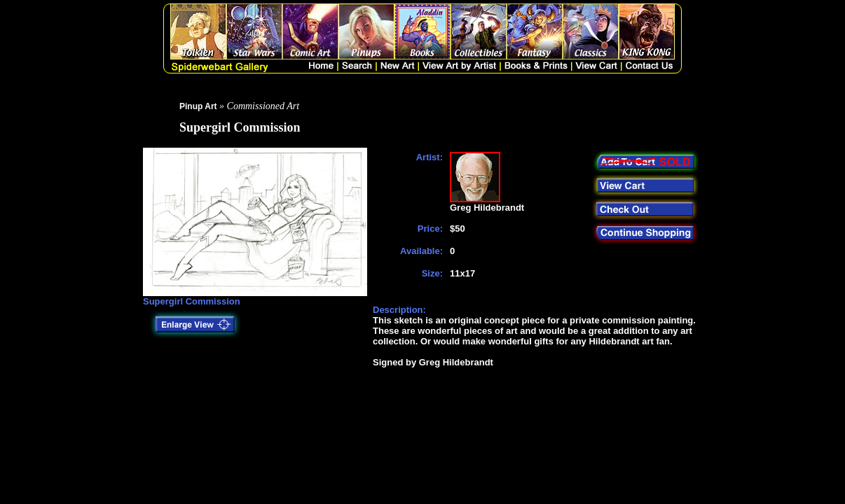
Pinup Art (198, 106)
